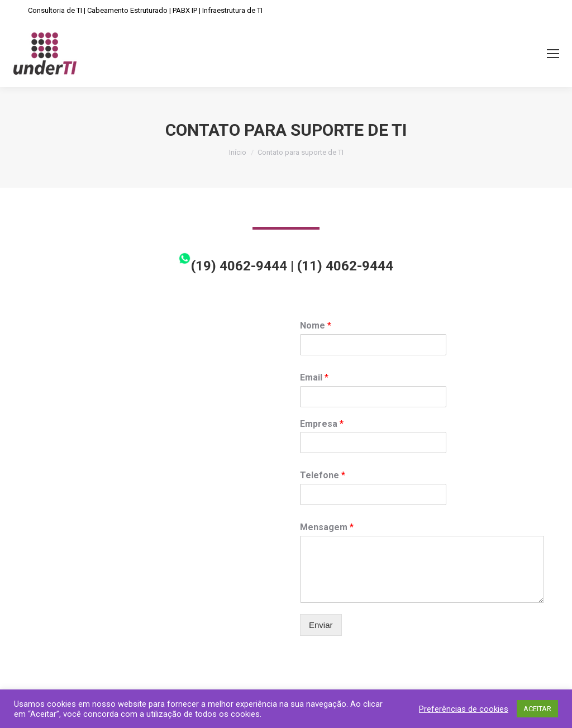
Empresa (322, 424)
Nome (316, 325)
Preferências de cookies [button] (464, 709)
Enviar (321, 625)
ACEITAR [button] (537, 709)
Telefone (323, 475)
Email (314, 377)
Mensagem (327, 527)
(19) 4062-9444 (233, 266)
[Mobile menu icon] (553, 54)
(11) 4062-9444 (345, 266)
